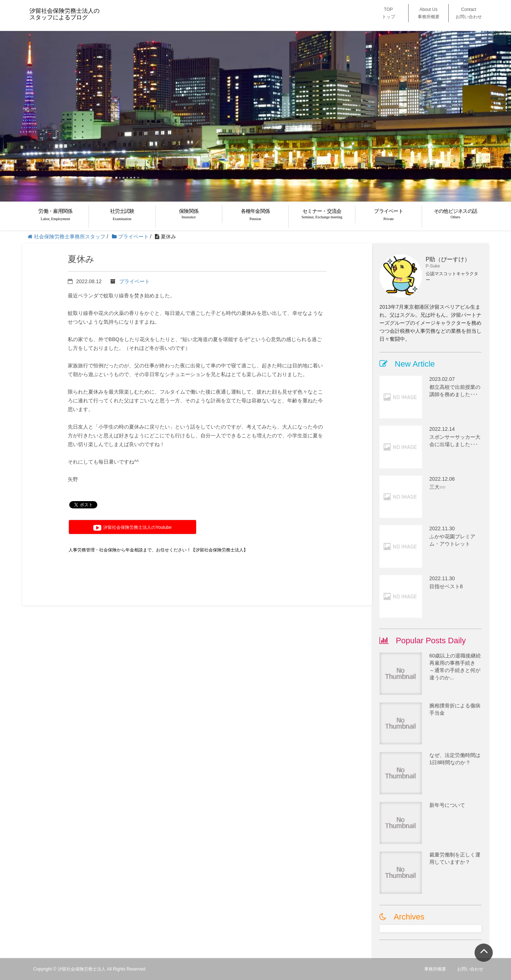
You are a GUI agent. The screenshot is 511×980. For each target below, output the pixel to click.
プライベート (389, 215)
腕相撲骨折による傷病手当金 (455, 709)
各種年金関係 (255, 215)
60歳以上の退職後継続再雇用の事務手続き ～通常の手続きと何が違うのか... (455, 667)
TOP (389, 13)
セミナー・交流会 (322, 214)
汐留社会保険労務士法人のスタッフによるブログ (65, 14)
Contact (469, 13)
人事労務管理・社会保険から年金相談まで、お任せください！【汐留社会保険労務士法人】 (158, 550)
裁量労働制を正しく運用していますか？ (455, 858)
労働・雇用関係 (55, 215)
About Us (429, 13)
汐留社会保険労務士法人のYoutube (132, 528)
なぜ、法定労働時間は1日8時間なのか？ (455, 759)
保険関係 (189, 214)
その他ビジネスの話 (455, 214)
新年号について (447, 805)
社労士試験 (122, 215)
